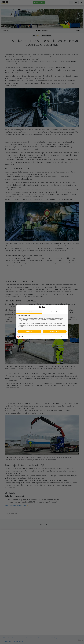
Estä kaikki (29, 332)
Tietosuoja (64, 337)
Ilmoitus (29, 312)
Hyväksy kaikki (55, 332)
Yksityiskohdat (55, 312)
